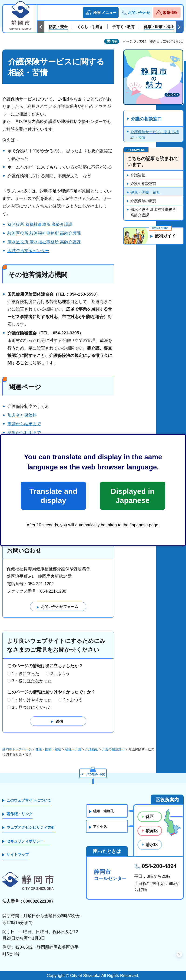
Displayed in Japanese (133, 496)
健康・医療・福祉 (145, 193)
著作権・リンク (20, 814)
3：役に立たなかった (32, 681)
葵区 (150, 817)
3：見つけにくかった (32, 708)
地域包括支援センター (28, 251)
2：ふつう (60, 674)
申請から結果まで (24, 424)
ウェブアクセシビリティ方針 (31, 828)
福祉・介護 (73, 749)
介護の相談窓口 (147, 119)
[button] (101, 13)
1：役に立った (26, 674)
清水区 (152, 845)
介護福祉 (138, 175)
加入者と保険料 (22, 415)
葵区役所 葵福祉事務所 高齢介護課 (40, 224)
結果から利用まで (24, 433)
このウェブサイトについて (29, 800)
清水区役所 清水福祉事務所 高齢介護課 (44, 242)
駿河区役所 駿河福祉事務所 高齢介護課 (44, 233)
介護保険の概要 (143, 201)
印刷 (115, 42)
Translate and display (53, 496)
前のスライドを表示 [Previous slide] (41, 27)
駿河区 (152, 831)
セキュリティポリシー (25, 841)
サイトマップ (18, 855)
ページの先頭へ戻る (93, 773)
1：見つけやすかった (32, 700)
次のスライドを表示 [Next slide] (179, 27)
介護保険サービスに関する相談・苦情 (155, 135)
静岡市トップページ (17, 749)
